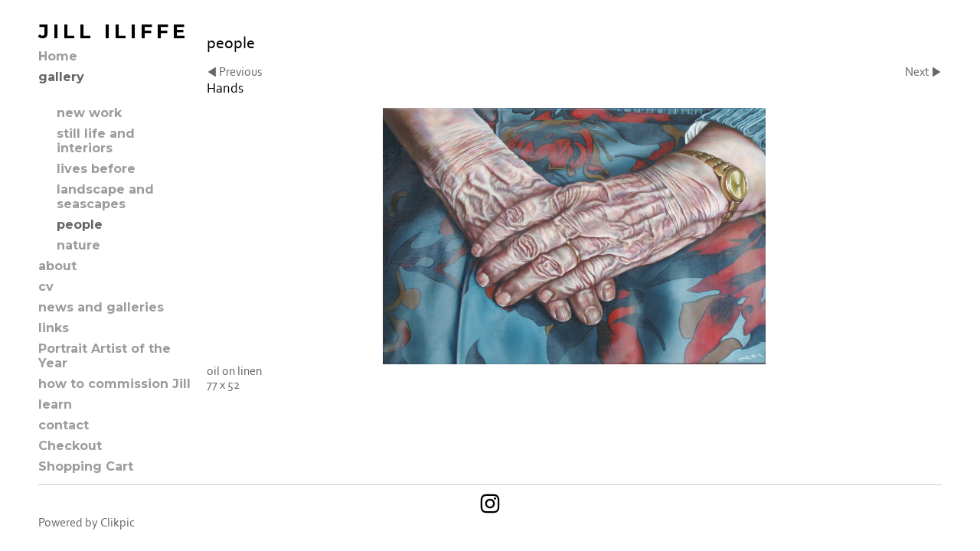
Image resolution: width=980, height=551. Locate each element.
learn (55, 404)
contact (64, 425)
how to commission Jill (114, 384)
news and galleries (101, 307)
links (54, 328)
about (57, 266)
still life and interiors (96, 141)
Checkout (70, 446)
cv (46, 287)
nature (78, 245)
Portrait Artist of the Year (105, 356)
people (80, 225)
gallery (61, 77)
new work (89, 113)
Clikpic (118, 523)
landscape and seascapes (105, 197)
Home (58, 56)
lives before (96, 169)
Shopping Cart (86, 466)
